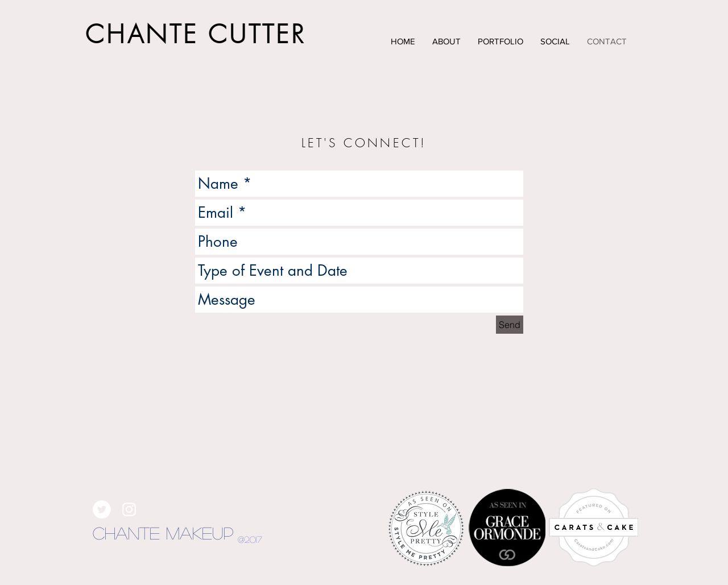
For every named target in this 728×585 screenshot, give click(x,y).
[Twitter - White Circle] (102, 509)
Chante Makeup (163, 533)
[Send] (510, 325)
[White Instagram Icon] (129, 509)
